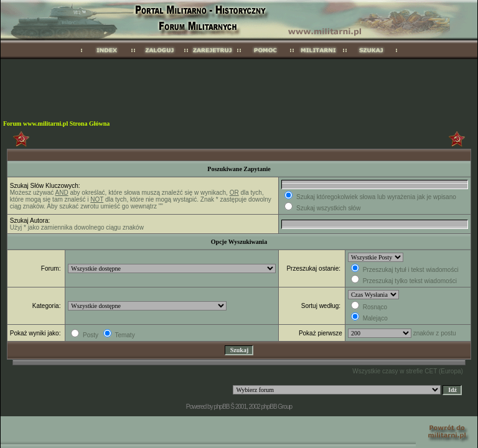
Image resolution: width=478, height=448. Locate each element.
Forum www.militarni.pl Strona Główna (56, 124)
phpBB (221, 407)
